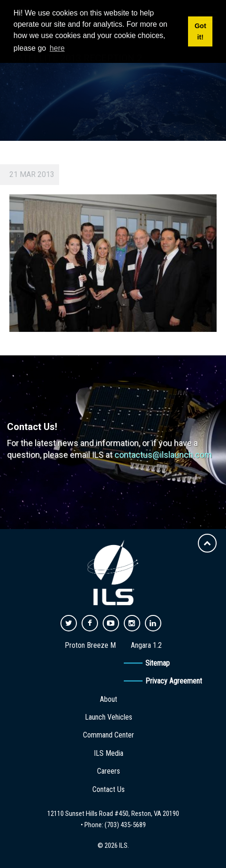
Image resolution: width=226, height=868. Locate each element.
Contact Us (109, 789)
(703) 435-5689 (125, 825)
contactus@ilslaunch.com (163, 455)
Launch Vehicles (109, 717)
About (109, 699)
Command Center (109, 735)
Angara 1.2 (146, 645)
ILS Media (109, 753)
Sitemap (158, 663)
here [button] (57, 48)
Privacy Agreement (174, 681)
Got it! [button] (200, 31)
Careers (109, 771)
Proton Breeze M (90, 645)
